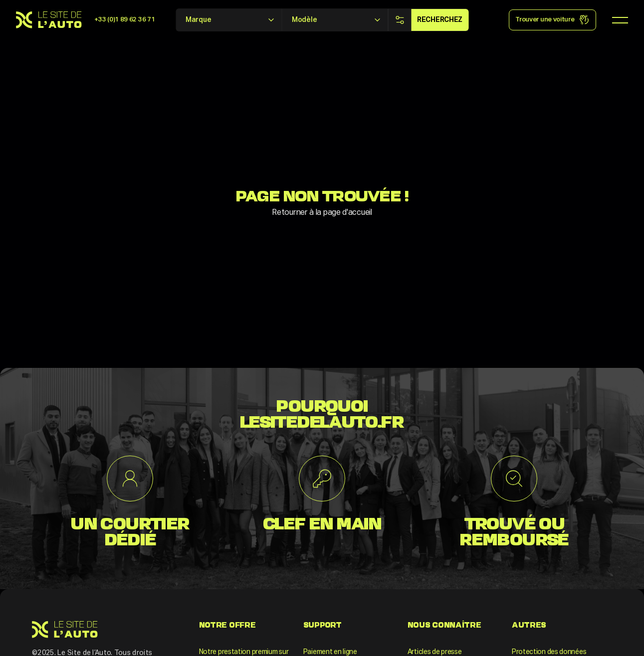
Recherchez (440, 20)
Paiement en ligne (330, 652)
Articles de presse (435, 652)
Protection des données (549, 652)
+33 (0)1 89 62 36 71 (124, 20)
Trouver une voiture (552, 20)
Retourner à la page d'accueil (322, 213)
